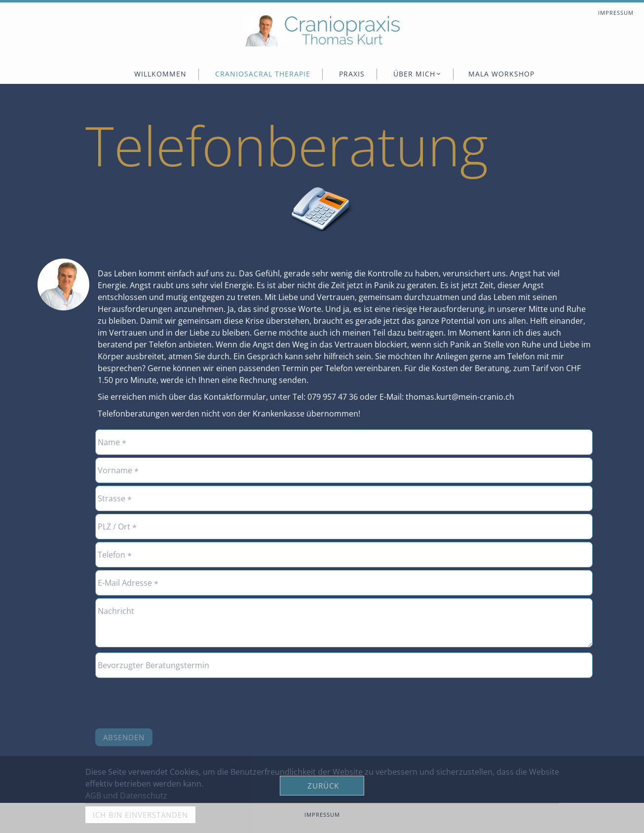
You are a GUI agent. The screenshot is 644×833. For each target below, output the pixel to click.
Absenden (124, 737)
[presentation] (170, 700)
